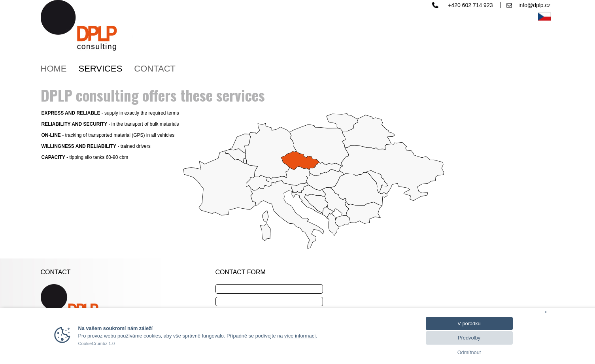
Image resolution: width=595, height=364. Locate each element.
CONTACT (155, 69)
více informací (300, 336)
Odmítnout (469, 352)
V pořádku (469, 323)
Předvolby (469, 338)
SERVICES (101, 69)
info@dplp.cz (534, 5)
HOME (54, 69)
